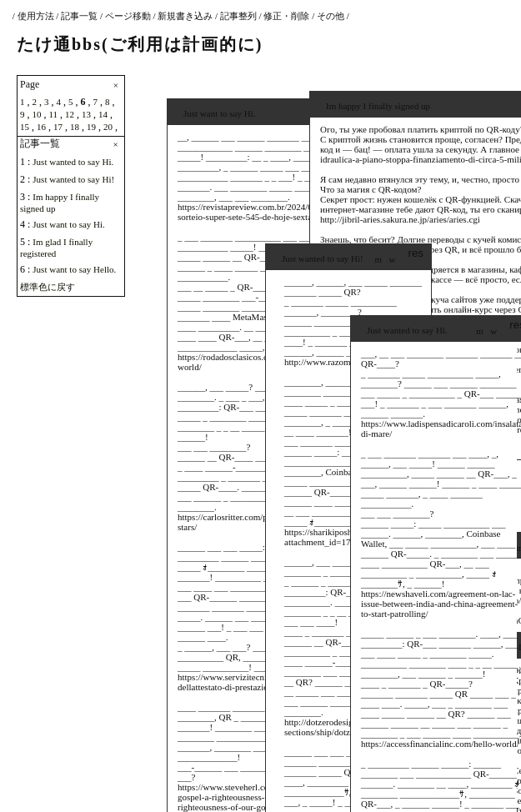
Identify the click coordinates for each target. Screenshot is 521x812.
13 (86, 114)
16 (41, 127)
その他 (331, 16)
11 (54, 114)
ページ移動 (128, 16)
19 (91, 127)
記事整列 (238, 16)
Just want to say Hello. (74, 269)
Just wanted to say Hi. (73, 162)
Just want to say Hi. (68, 224)
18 (75, 127)
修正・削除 (286, 16)
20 (108, 127)
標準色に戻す (48, 287)
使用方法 (36, 16)
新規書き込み (185, 16)
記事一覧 (79, 16)
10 (37, 114)
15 (25, 127)
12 (70, 114)
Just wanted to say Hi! (73, 179)
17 (58, 127)
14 (103, 114)
